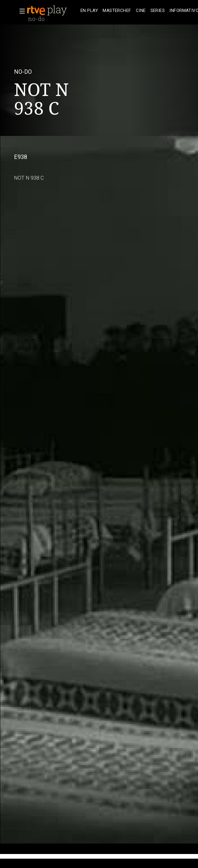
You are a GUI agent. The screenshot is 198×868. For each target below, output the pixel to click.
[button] (20, 11)
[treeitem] (89, 11)
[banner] (52, 10)
